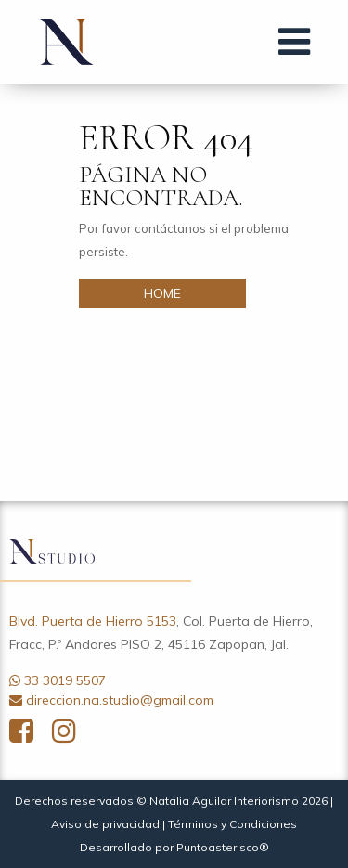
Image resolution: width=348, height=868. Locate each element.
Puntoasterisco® (223, 847)
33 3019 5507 (65, 680)
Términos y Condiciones (232, 824)
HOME (162, 293)
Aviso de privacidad (105, 824)
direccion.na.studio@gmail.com (120, 700)
